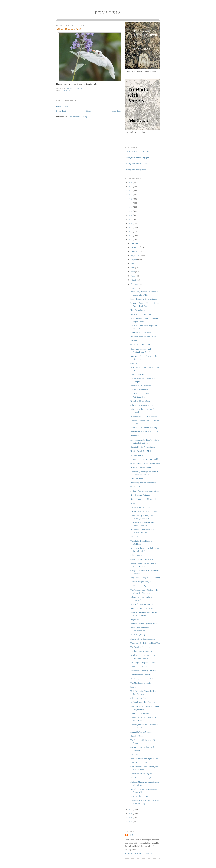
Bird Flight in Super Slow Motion (144, 662)
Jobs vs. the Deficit (138, 698)
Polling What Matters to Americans (145, 491)
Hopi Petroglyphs (138, 310)
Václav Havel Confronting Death (144, 511)
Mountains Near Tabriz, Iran (142, 778)
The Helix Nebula (138, 487)
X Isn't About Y (137, 455)
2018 (131, 215)
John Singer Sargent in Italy (142, 405)
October (134, 251)
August (134, 259)
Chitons (134, 363)
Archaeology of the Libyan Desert (144, 702)
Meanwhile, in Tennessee (141, 386)
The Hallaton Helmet (139, 667)
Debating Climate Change (141, 401)
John (131, 835)
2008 (131, 822)
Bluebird (134, 341)
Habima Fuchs (136, 436)
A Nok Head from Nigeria (141, 774)
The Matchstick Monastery (141, 683)
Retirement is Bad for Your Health (144, 459)
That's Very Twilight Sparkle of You (145, 643)
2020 (131, 207)
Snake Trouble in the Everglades (144, 299)
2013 (131, 236)
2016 (131, 223)
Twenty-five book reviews (136, 163)
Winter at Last (136, 537)
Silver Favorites (137, 555)
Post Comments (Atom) (77, 117)
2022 (131, 199)
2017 (131, 219)
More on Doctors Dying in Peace (144, 624)
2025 (131, 187)
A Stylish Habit (137, 479)
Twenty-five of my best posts (137, 151)
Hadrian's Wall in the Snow (142, 608)
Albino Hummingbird (139, 390)
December (135, 243)
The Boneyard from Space (141, 507)
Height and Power (138, 620)
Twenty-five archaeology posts (138, 157)
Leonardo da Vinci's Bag (140, 796)
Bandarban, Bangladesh (140, 635)
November (135, 247)
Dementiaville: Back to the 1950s (144, 432)
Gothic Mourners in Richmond (143, 499)
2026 (131, 182)
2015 (131, 227)
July (133, 264)
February (135, 284)
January (134, 288)
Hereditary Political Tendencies (143, 483)
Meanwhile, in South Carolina (143, 639)
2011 (131, 809)
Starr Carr (134, 754)
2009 (131, 818)
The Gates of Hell (138, 374)
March (134, 280)
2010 (131, 814)
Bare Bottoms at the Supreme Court (145, 758)
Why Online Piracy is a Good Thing (145, 578)
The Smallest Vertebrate (140, 647)
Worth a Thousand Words (141, 467)
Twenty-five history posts (136, 170)
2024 (131, 191)
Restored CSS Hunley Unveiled (143, 671)
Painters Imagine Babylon (141, 582)
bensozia (108, 13)
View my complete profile (139, 854)
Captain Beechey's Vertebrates (143, 447)
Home (89, 111)
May (133, 272)
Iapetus (133, 687)
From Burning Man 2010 (141, 333)
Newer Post (61, 111)
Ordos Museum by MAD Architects (145, 463)
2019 (131, 211)
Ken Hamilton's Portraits (141, 675)
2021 (131, 203)
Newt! (133, 503)
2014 (131, 231)
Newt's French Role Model (141, 451)
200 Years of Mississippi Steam (143, 337)
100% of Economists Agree (142, 314)
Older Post (116, 111)
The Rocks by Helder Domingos (144, 345)
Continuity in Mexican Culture (143, 679)
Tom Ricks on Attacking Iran (142, 604)
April (133, 276)
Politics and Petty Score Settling (144, 428)
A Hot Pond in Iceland (139, 713)
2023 (131, 195)
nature (68, 90)
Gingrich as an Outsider (140, 495)
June (133, 268)
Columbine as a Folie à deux (142, 559)
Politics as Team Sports (140, 586)
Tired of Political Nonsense (142, 651)
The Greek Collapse (139, 763)
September (135, 255)
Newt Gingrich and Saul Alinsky (144, 416)
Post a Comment (63, 106)
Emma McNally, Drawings (141, 732)
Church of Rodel (137, 736)
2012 (131, 240)
